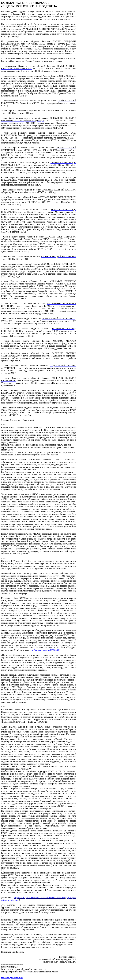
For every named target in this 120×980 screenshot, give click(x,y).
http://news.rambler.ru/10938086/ (45, 650)
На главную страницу (12, 978)
